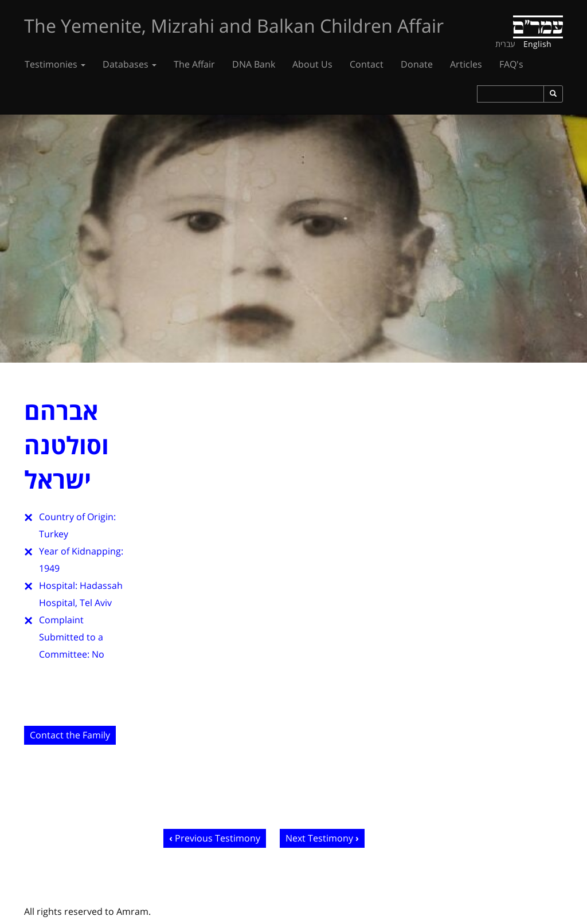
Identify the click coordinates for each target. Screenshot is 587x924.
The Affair (194, 64)
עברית (505, 44)
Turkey (54, 534)
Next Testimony (319, 838)
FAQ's (511, 64)
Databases (130, 64)
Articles (466, 64)
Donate (417, 64)
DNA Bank (254, 64)
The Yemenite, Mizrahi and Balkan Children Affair (234, 25)
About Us (312, 64)
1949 (49, 568)
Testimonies (55, 64)
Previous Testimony (218, 838)
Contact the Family (70, 735)
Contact (367, 64)
